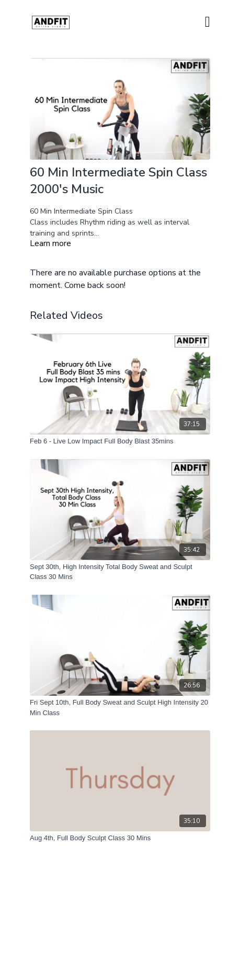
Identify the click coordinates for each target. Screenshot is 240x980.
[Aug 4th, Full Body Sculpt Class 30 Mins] (120, 838)
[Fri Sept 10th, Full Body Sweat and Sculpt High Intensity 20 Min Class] (120, 708)
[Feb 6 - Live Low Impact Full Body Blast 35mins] (120, 441)
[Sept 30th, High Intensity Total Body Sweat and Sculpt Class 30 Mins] (120, 572)
